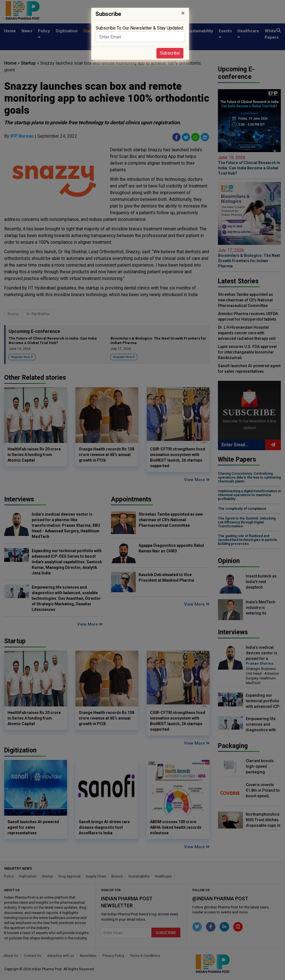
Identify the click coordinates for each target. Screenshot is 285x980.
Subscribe (170, 53)
